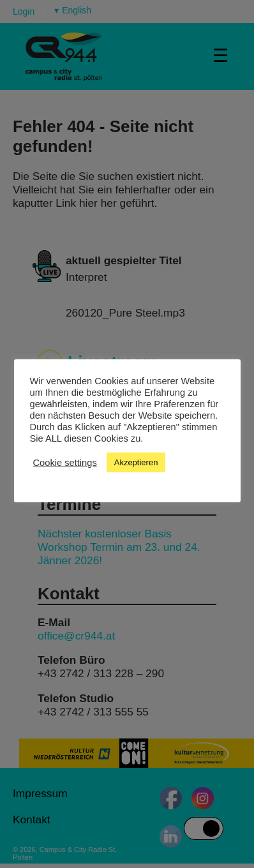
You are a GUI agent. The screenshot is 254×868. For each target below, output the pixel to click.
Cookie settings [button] (65, 463)
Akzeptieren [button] (136, 462)
